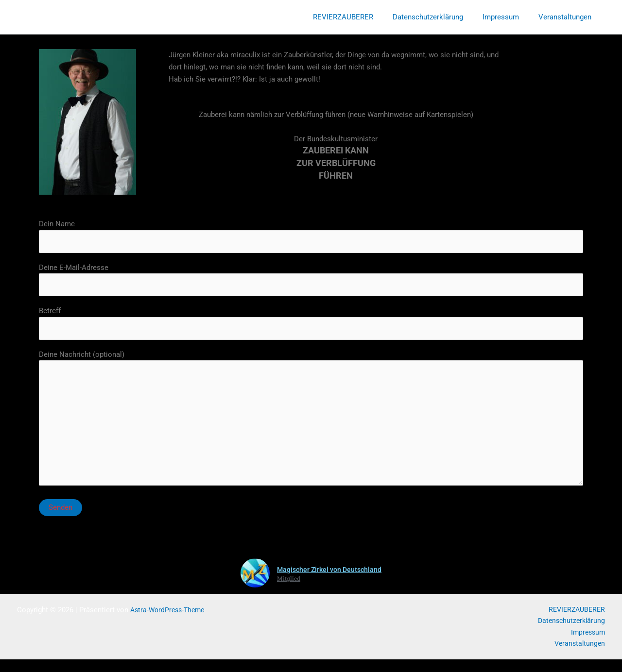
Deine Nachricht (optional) (311, 427)
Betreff (311, 326)
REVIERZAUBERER (360, 17)
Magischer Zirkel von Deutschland (329, 580)
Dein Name (311, 237)
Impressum (508, 17)
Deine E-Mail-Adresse (311, 281)
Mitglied (286, 589)
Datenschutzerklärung (440, 17)
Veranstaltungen (567, 17)
